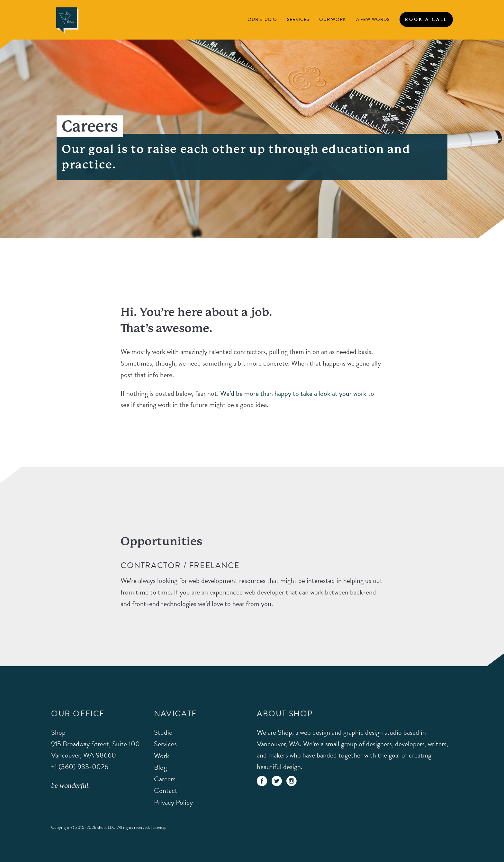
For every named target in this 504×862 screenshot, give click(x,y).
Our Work (333, 19)
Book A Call (426, 19)
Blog (160, 767)
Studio (163, 732)
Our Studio (262, 19)
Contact (166, 790)
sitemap (160, 827)
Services (298, 19)
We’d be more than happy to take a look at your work (293, 393)
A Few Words (373, 19)
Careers (165, 779)
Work (162, 756)
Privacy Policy (173, 802)
